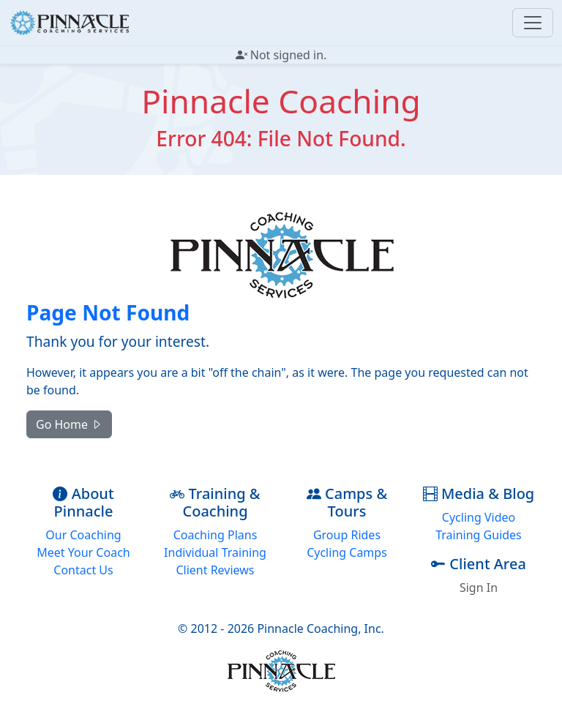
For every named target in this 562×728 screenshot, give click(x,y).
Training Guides (479, 535)
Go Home (69, 424)
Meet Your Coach (83, 552)
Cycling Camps (347, 552)
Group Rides (347, 535)
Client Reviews (215, 570)
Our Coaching (83, 535)
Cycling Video (479, 517)
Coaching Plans (216, 535)
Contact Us (83, 570)
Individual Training (215, 552)
